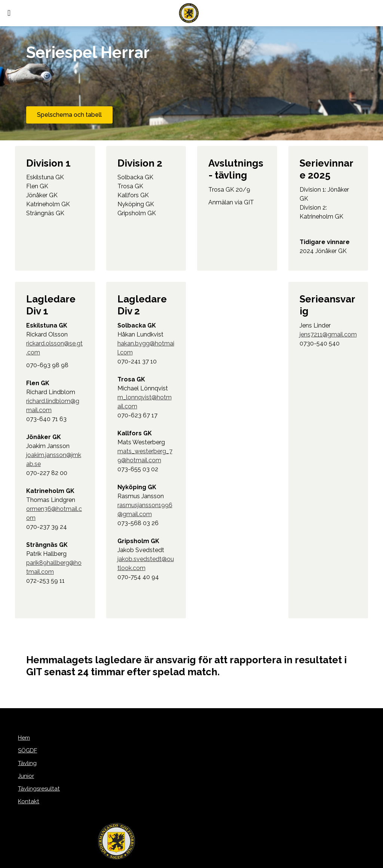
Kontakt (26, 802)
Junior (23, 777)
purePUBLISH (179, 861)
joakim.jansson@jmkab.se (54, 461)
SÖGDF (26, 751)
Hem (22, 739)
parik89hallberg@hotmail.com (54, 569)
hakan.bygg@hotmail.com (146, 350)
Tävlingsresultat (37, 790)
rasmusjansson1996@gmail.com (145, 511)
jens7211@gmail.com (328, 336)
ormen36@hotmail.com (54, 515)
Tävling (25, 764)
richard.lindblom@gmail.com (53, 407)
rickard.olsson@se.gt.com (54, 350)
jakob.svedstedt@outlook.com (146, 565)
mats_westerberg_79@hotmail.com (145, 458)
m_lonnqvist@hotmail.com (145, 404)
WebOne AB (231, 861)
